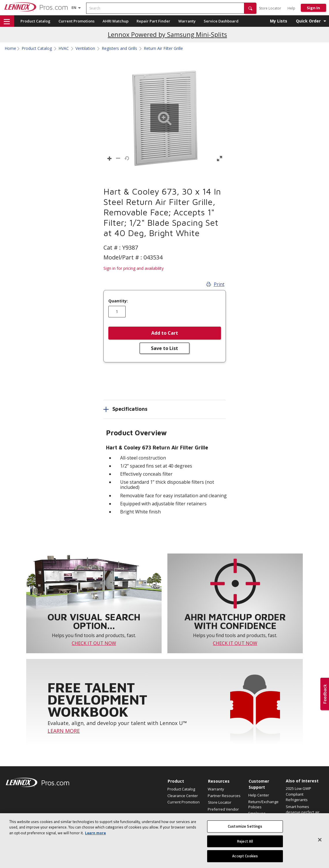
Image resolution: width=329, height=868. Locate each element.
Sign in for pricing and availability (134, 268)
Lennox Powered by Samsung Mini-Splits (167, 34)
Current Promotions (76, 21)
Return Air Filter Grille (163, 48)
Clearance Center (183, 796)
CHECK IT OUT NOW (94, 643)
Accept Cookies (245, 859)
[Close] (320, 843)
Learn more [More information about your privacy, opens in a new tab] (95, 836)
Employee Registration (259, 816)
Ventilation (85, 48)
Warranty (187, 21)
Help (291, 8)
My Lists (279, 21)
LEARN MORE (64, 731)
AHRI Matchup (116, 21)
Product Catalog (35, 21)
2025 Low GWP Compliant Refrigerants (298, 794)
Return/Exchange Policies (263, 804)
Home (10, 48)
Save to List (164, 348)
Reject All (245, 844)
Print (215, 284)
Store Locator (270, 8)
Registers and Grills (119, 48)
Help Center (259, 795)
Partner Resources (224, 796)
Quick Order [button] (308, 21)
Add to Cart (165, 333)
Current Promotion (184, 802)
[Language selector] (74, 7)
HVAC (64, 48)
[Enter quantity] (117, 312)
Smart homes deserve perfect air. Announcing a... (303, 812)
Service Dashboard (221, 21)
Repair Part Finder (153, 21)
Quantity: (118, 301)
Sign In (313, 8)
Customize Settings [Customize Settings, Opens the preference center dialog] (245, 830)
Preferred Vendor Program (223, 812)
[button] (250, 8)
